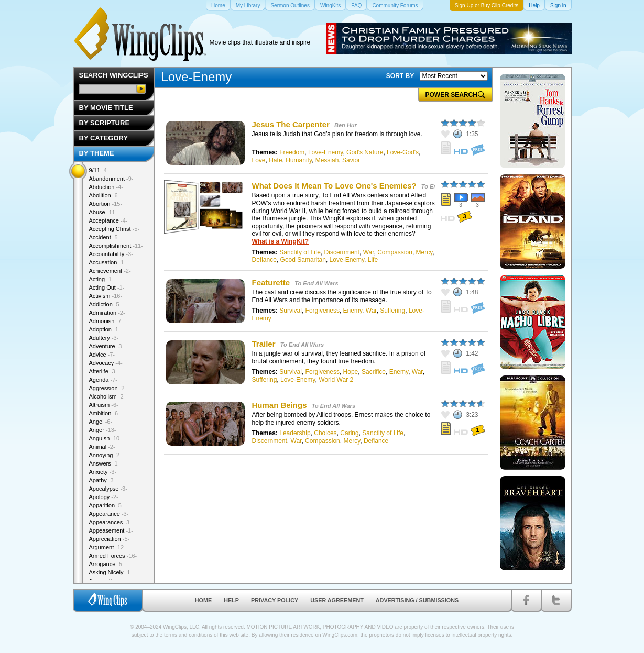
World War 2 (336, 380)
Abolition (105, 195)
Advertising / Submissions (417, 600)
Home (203, 600)
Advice (102, 355)
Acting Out (107, 287)
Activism (106, 296)
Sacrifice (374, 372)
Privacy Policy (275, 600)
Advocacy (106, 363)
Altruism (104, 405)
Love (259, 160)
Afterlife (103, 371)
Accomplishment (116, 246)
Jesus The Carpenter (291, 124)
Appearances (110, 522)
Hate (275, 160)
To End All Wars (316, 283)
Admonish (106, 321)
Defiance (264, 260)
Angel (101, 422)
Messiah (327, 160)
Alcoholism (107, 396)
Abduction (106, 187)
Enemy (353, 311)
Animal (102, 447)
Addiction (105, 304)
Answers (105, 463)
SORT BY (400, 76)
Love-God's (403, 152)
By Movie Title (106, 108)
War (369, 252)
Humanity (299, 160)
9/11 (99, 170)
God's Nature (365, 152)
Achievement (110, 271)
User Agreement (337, 600)
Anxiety (103, 472)
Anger (103, 430)
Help (231, 600)
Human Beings (280, 405)
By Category (104, 138)
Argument (107, 547)
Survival (291, 311)
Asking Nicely (111, 572)
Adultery (104, 338)
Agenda (103, 380)
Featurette (271, 283)
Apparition (106, 505)
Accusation (107, 262)
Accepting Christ (114, 229)
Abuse (103, 212)
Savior (351, 160)
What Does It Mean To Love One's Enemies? (334, 186)
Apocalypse (108, 489)
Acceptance (108, 220)
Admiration (107, 313)
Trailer (264, 344)
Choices (325, 433)
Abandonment (111, 179)
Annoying (105, 455)
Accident (105, 237)
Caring (349, 433)
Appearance (109, 514)
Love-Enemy (325, 152)
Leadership (295, 433)
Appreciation (110, 539)
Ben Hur (346, 125)
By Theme (97, 153)
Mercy (424, 252)
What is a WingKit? (281, 241)
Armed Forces (113, 556)
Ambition (105, 413)
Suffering (392, 311)
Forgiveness (323, 311)
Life (373, 260)
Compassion (395, 252)
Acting (101, 279)
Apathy (102, 480)
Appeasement (111, 530)
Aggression (108, 388)
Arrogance (107, 564)
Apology (104, 497)
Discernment (342, 252)
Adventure (107, 346)
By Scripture (105, 123)
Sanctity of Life (300, 252)
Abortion (106, 204)
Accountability (111, 254)
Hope (351, 372)
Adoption (105, 329)
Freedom (292, 152)
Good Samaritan (303, 260)
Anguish (105, 438)
